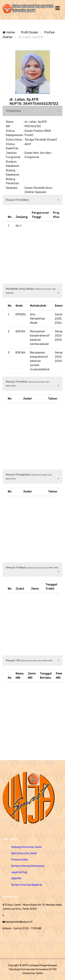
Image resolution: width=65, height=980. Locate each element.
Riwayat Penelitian (28, 384)
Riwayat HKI (29, 660)
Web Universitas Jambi (24, 853)
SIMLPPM (16, 879)
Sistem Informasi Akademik (27, 885)
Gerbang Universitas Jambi (26, 847)
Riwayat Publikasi (32, 568)
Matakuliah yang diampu (31, 291)
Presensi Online (20, 860)
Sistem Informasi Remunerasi (28, 866)
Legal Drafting (19, 872)
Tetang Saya (13, 111)
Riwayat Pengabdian (29, 477)
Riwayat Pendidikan (17, 200)
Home (9, 32)
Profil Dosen (29, 32)
